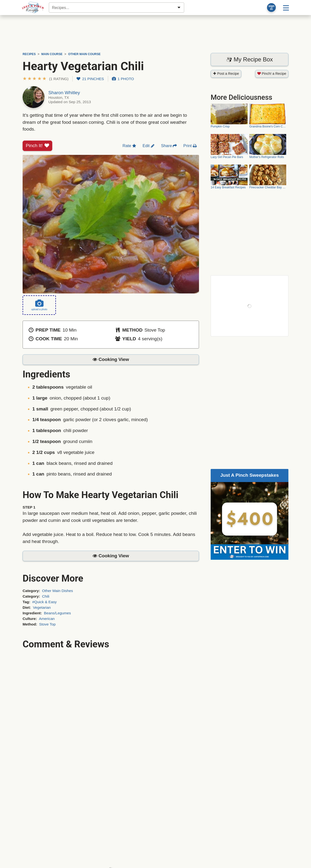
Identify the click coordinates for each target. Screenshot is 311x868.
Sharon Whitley (64, 93)
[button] (46, 79)
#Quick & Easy (45, 602)
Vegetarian (42, 607)
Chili (46, 596)
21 (90, 79)
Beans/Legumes (57, 613)
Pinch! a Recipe (272, 74)
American (47, 619)
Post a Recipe (226, 74)
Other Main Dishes (57, 591)
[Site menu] (286, 8)
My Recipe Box (250, 59)
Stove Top (47, 624)
